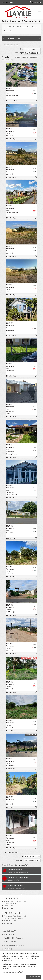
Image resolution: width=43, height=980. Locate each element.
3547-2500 (37, 3)
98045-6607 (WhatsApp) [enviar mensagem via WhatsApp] (14, 938)
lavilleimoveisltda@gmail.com (14, 945)
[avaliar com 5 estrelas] (12, 865)
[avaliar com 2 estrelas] (5, 865)
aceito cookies (34, 977)
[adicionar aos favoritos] (36, 101)
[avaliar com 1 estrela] (3, 865)
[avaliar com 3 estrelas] (7, 865)
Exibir (22, 49)
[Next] (35, 75)
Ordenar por (19, 53)
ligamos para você (10, 942)
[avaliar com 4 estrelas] (10, 865)
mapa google (8, 908)
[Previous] (8, 75)
